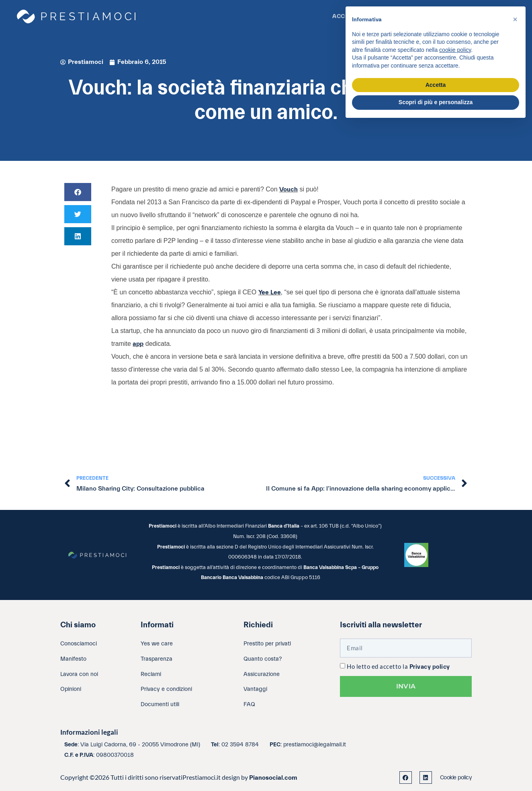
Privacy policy (430, 667)
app (138, 344)
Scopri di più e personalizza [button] (436, 102)
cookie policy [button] (455, 50)
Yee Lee (270, 292)
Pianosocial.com (273, 778)
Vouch (289, 189)
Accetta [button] (436, 85)
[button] (78, 192)
